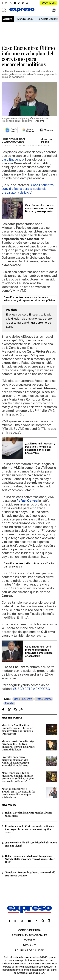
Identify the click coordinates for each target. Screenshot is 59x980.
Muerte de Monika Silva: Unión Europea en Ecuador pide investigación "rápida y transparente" (17, 729)
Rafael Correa (44, 699)
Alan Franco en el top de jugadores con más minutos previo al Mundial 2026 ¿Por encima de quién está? (18, 777)
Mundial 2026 (25, 19)
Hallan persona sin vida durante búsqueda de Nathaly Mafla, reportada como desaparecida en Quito (30, 859)
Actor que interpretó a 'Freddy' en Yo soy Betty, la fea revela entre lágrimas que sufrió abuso (18, 793)
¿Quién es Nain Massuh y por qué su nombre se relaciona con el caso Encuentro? (40, 448)
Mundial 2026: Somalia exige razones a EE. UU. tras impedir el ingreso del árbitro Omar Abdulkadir (18, 745)
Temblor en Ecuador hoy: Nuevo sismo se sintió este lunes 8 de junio (30, 874)
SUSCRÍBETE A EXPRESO (32, 689)
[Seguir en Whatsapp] (47, 130)
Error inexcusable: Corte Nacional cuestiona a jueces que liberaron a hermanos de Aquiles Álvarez (29, 829)
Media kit (29, 945)
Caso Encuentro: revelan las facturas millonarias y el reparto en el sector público (29, 299)
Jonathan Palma (47, 140)
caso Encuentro (13, 159)
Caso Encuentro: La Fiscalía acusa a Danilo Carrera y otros (29, 565)
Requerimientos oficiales (30, 935)
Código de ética (29, 930)
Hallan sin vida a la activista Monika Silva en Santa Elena (28, 814)
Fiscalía (9, 703)
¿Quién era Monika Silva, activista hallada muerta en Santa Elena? (31, 844)
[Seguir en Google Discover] (28, 130)
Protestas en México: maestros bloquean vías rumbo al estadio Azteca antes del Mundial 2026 (15, 761)
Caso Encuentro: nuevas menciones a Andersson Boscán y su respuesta (40, 208)
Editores (29, 940)
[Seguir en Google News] (11, 130)
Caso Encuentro (23, 699)
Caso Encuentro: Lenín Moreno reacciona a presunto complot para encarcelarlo (39, 651)
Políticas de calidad (30, 950)
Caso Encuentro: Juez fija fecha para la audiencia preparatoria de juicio (28, 189)
